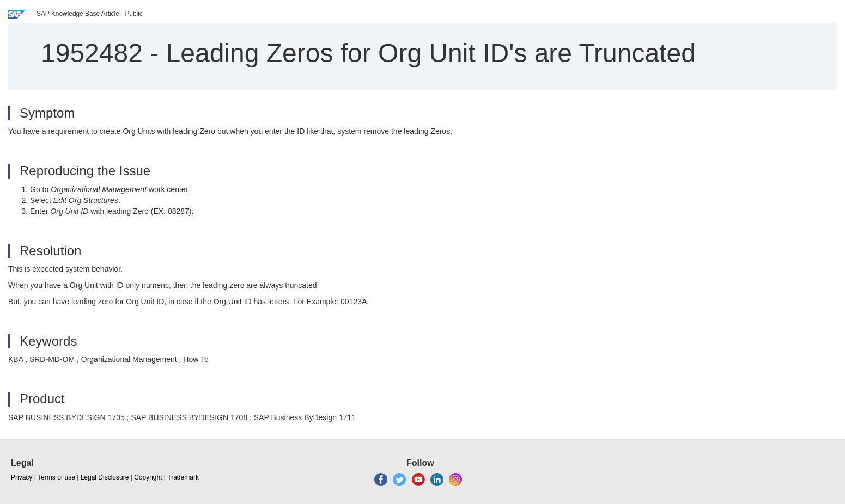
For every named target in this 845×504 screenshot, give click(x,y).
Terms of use (56, 477)
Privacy (22, 477)
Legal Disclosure (105, 477)
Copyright (148, 477)
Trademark (183, 477)
